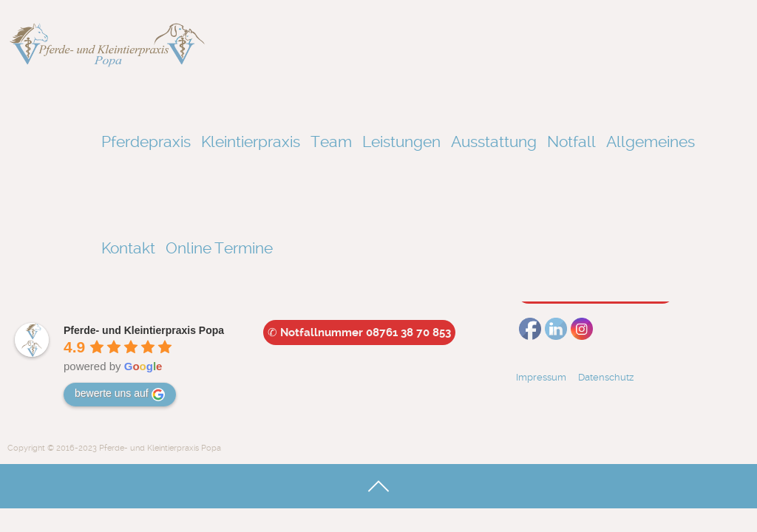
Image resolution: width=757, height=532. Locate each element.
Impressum (541, 377)
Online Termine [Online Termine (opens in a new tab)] (219, 248)
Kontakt (128, 248)
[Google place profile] (144, 330)
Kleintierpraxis (251, 141)
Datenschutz (610, 377)
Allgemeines (651, 141)
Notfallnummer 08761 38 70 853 (359, 332)
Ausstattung (494, 141)
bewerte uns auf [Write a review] (120, 394)
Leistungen (401, 141)
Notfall (571, 141)
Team (331, 141)
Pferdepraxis (146, 141)
